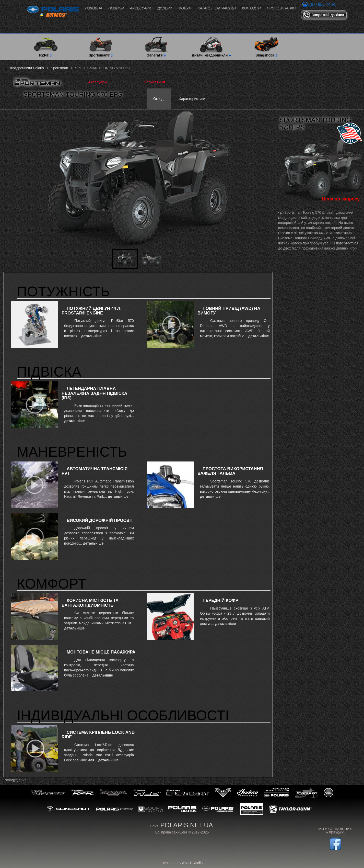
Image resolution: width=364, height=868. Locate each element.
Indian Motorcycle (248, 793)
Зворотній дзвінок (328, 15)
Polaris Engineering (252, 809)
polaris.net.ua (187, 825)
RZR (83, 793)
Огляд (158, 99)
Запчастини (155, 82)
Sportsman (188, 793)
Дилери (165, 8)
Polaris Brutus (182, 809)
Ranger (48, 793)
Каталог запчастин (217, 8)
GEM (328, 793)
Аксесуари (141, 8)
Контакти (251, 8)
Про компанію (281, 8)
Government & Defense (218, 809)
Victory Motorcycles (223, 793)
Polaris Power (114, 809)
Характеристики (192, 99)
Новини (116, 8)
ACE (147, 793)
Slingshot (69, 809)
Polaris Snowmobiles (277, 793)
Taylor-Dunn (290, 809)
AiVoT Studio (192, 863)
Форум (185, 8)
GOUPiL (150, 809)
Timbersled (306, 793)
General (114, 793)
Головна (94, 8)
